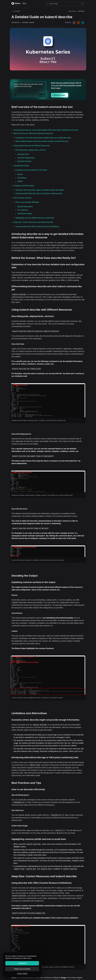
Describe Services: (24, 161)
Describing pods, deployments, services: (31, 150)
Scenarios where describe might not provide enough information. (40, 190)
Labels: (20, 181)
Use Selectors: (23, 210)
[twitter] (74, 23)
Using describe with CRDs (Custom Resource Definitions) (37, 227)
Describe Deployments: (26, 158)
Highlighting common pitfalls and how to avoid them (35, 218)
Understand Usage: (25, 213)
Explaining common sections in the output (31, 170)
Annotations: (22, 178)
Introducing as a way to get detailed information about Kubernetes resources (46, 130)
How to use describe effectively (27, 202)
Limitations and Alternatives (24, 186)
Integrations (16, 23)
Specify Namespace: (25, 207)
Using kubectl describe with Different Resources (32, 146)
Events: (20, 174)
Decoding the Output (21, 166)
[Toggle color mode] (82, 3)
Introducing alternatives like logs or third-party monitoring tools (39, 193)
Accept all (22, 963)
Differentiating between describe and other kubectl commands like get (42, 141)
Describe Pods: (23, 154)
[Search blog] (62, 3)
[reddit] (78, 23)
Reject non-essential (22, 969)
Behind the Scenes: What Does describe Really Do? (33, 133)
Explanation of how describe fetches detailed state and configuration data (43, 138)
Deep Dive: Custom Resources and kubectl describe (33, 222)
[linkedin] (83, 23)
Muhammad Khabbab (28, 23)
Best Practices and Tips (22, 198)
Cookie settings (22, 973)
